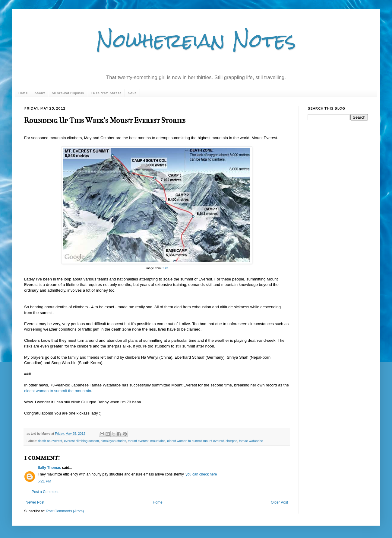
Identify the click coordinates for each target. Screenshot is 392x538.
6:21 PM (44, 481)
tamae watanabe (251, 441)
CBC (165, 268)
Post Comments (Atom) (65, 511)
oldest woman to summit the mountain (58, 391)
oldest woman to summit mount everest (195, 441)
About (40, 93)
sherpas (231, 441)
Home (23, 93)
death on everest (50, 441)
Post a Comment (45, 492)
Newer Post (35, 502)
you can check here (201, 474)
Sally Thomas (49, 468)
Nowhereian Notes (196, 40)
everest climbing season (81, 441)
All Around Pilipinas (68, 93)
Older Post (279, 502)
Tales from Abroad (106, 93)
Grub (132, 93)
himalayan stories (113, 441)
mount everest (138, 441)
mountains (158, 441)
